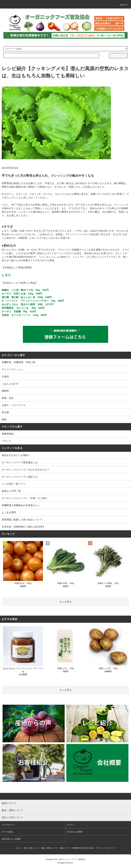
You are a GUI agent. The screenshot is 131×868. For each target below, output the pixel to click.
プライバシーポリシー (104, 848)
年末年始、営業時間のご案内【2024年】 (23, 527)
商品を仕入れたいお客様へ (16, 455)
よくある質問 (9, 512)
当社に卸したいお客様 (11, 839)
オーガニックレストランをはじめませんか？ (26, 470)
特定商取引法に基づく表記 (83, 848)
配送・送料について (49, 848)
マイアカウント (8, 825)
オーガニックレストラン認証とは (20, 477)
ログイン (71, 825)
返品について (65, 848)
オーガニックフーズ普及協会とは (20, 462)
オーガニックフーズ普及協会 (74, 859)
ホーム (18, 848)
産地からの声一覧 (11, 491)
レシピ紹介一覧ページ (14, 484)
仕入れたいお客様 (75, 832)
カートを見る (7, 832)
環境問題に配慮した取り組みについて (22, 520)
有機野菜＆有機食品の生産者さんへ (21, 505)
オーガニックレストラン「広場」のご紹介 (24, 498)
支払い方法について (31, 848)
